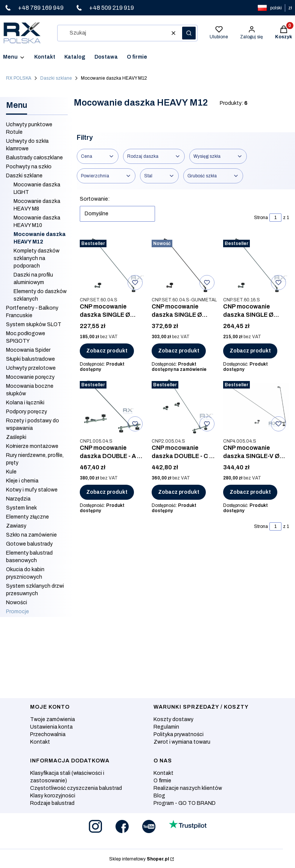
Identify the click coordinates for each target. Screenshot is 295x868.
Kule (11, 472)
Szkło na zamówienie (31, 535)
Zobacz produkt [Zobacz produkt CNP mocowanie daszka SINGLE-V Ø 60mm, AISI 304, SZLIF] (250, 492)
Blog (159, 796)
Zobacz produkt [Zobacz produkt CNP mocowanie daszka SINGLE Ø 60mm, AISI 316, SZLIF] (250, 351)
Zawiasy (16, 526)
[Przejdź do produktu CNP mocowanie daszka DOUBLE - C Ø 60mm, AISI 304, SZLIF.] (185, 406)
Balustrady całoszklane (34, 158)
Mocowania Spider (28, 350)
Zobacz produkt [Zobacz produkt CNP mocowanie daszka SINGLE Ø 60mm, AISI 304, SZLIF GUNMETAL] (179, 351)
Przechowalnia (48, 734)
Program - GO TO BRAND (185, 803)
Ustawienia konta (51, 727)
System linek (21, 508)
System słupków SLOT (34, 324)
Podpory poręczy (27, 412)
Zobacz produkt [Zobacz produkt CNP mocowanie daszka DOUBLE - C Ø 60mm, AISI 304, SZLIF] (179, 492)
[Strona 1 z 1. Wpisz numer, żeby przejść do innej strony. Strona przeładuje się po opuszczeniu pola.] (275, 218)
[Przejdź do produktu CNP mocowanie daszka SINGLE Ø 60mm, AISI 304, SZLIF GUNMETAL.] (185, 265)
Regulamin (166, 727)
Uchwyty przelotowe (31, 368)
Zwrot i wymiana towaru (182, 742)
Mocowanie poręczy (30, 377)
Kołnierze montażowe (32, 446)
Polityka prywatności (179, 734)
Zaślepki (16, 437)
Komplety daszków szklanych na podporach (36, 258)
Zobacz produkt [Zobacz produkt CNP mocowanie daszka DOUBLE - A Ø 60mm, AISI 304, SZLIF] (107, 492)
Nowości (17, 603)
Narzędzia (18, 499)
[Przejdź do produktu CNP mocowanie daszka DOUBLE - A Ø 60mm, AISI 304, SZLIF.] (113, 406)
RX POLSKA (19, 78)
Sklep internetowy (139, 859)
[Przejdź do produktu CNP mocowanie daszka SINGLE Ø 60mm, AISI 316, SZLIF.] (256, 265)
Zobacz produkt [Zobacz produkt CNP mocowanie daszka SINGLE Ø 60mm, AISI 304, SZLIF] (107, 351)
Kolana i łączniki (25, 403)
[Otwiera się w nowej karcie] (95, 826)
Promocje (17, 612)
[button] (189, 33)
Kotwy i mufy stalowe (32, 490)
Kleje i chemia (22, 481)
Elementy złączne (27, 517)
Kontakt (40, 742)
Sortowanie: (95, 199)
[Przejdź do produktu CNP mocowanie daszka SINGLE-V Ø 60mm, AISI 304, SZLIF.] (256, 406)
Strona (261, 218)
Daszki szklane (56, 78)
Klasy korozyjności (53, 796)
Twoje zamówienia (52, 719)
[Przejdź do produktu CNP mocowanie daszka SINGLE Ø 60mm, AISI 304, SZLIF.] (113, 265)
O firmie (162, 781)
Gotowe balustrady (29, 544)
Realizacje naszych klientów (188, 788)
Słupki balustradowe (30, 359)
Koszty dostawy (173, 719)
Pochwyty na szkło (29, 167)
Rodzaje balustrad (52, 803)
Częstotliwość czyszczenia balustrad (76, 788)
